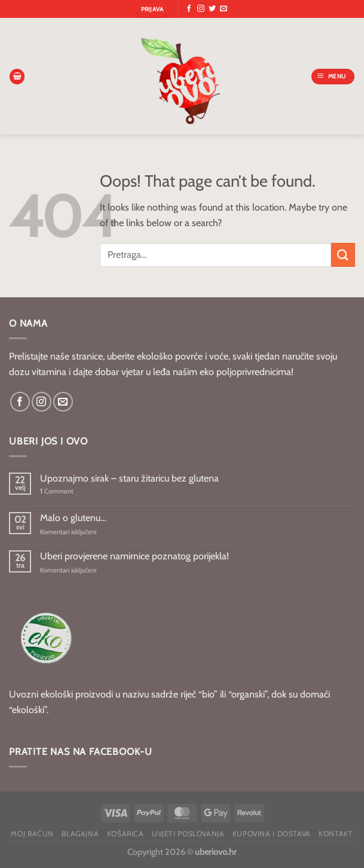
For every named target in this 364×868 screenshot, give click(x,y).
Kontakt (336, 834)
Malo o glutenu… (73, 518)
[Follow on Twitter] (212, 9)
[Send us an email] (224, 9)
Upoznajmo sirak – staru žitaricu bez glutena (129, 478)
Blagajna (80, 834)
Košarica (126, 834)
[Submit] (343, 255)
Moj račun (32, 834)
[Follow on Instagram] (201, 9)
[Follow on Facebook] (189, 9)
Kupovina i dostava (272, 834)
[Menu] (333, 77)
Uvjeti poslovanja (188, 834)
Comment (57, 491)
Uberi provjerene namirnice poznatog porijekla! (134, 556)
